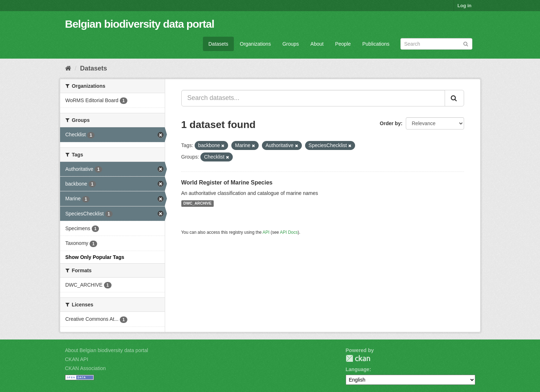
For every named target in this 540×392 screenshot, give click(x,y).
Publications (376, 44)
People (343, 44)
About (317, 44)
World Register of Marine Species (227, 183)
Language (358, 369)
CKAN (358, 358)
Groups (291, 44)
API (266, 232)
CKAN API (77, 359)
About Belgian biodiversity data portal (107, 350)
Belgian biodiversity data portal (140, 24)
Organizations (255, 44)
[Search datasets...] (313, 98)
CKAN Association (86, 368)
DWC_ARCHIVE (198, 204)
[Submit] (466, 43)
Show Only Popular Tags (95, 257)
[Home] (68, 68)
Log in (465, 6)
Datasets (218, 44)
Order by (390, 123)
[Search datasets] (436, 44)
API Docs (289, 232)
